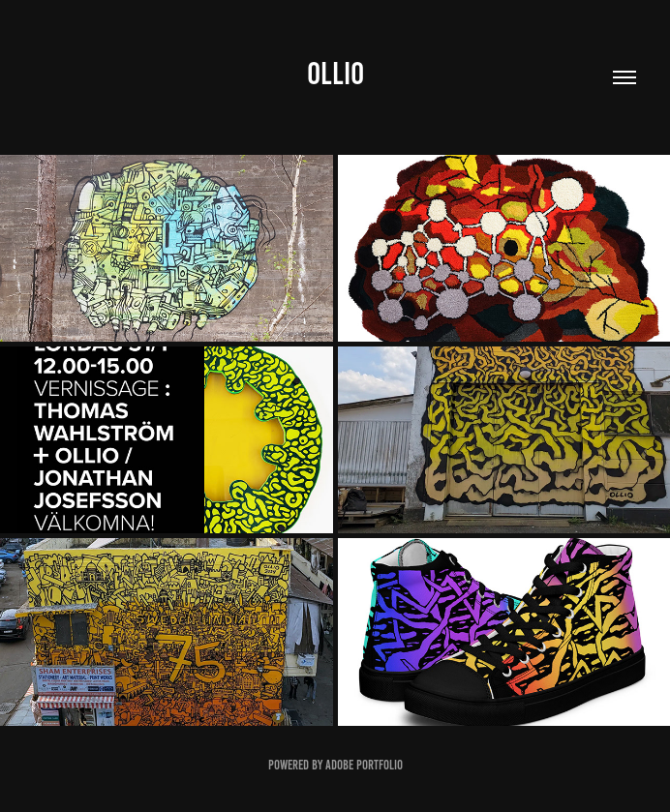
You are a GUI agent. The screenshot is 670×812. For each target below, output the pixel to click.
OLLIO (335, 74)
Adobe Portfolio (364, 765)
